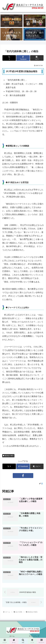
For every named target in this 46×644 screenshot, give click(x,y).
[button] (37, 58)
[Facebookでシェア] (23, 58)
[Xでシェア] (9, 58)
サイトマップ (34, 636)
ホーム (12, 636)
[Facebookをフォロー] (23, 476)
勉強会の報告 (8, 456)
